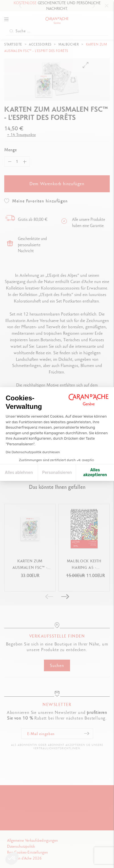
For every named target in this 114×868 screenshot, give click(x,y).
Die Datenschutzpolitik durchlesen (33, 452)
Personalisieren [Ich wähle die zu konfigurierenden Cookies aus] (57, 473)
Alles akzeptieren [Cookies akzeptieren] (95, 473)
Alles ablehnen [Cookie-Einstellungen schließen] (19, 473)
